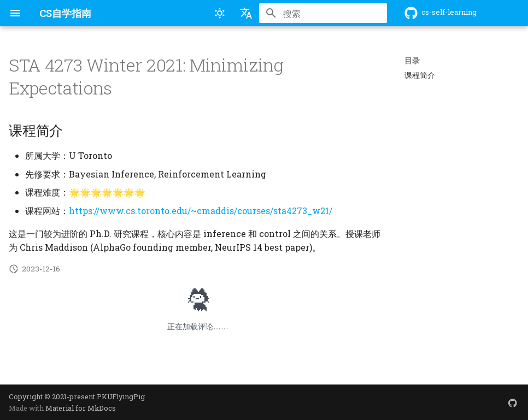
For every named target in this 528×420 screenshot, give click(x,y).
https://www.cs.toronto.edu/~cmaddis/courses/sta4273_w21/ (201, 211)
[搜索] (323, 13)
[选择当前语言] (246, 13)
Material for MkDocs (81, 408)
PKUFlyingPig (121, 397)
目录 (412, 61)
